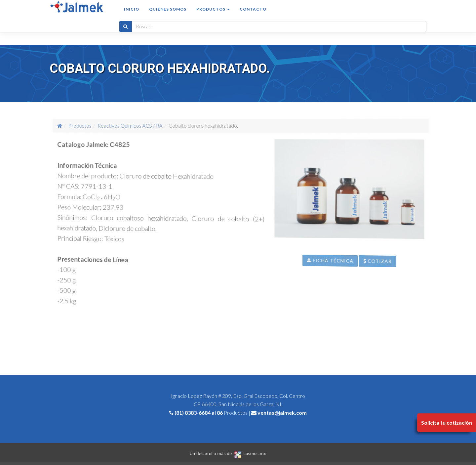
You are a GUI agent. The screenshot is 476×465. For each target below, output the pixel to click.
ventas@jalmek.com (282, 413)
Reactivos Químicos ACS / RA (144, 126)
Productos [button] (213, 15)
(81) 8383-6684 (193, 413)
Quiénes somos (168, 15)
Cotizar (401, 286)
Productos (105, 125)
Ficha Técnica (340, 277)
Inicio (132, 15)
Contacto (253, 15)
